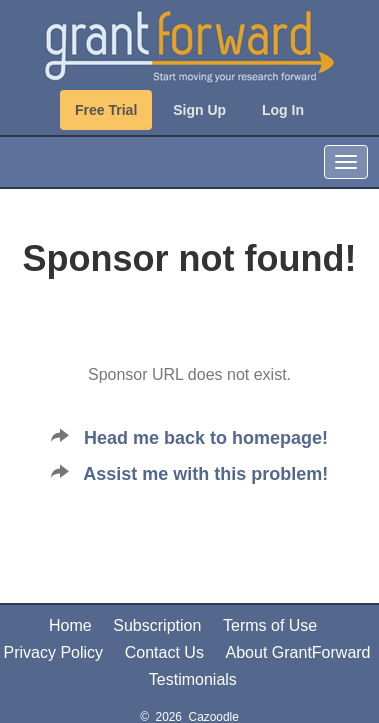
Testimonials (193, 679)
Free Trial (106, 110)
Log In (283, 110)
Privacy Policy (53, 652)
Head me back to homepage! (206, 438)
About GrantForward (298, 652)
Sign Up (199, 110)
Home (70, 625)
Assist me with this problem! (205, 474)
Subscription (157, 625)
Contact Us (164, 652)
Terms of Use (270, 625)
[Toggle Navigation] (346, 162)
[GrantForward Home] (189, 45)
